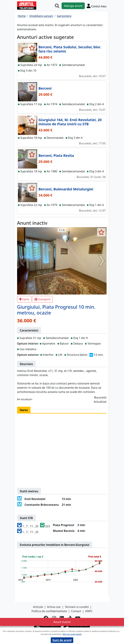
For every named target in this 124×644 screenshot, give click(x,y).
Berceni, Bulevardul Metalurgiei (66, 189)
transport (42, 299)
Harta (24, 410)
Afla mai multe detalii (72, 634)
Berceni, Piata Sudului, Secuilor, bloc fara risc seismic (70, 49)
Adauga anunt (73, 6)
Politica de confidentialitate (49, 611)
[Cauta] (57, 6)
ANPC (89, 611)
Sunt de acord (62, 640)
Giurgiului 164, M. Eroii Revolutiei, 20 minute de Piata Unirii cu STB (70, 122)
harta (24, 299)
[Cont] (97, 6)
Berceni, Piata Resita (56, 155)
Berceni (45, 88)
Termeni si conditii (77, 607)
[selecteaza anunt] (32, 48)
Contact (76, 611)
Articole (38, 607)
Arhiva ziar (54, 607)
